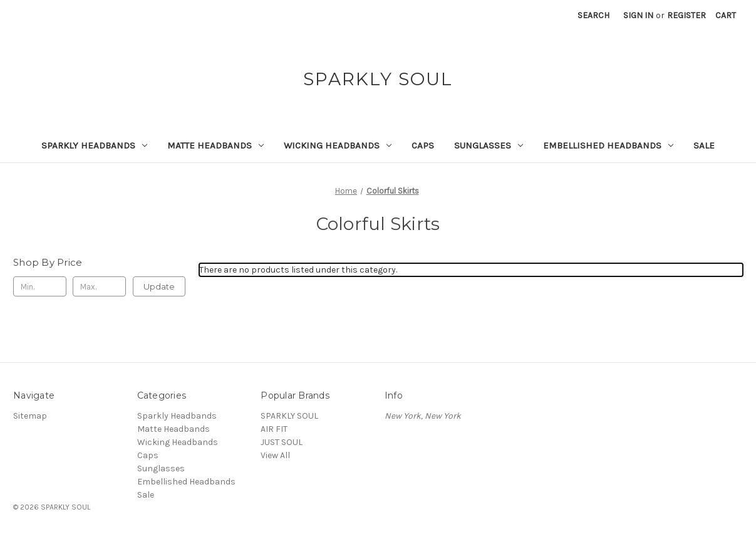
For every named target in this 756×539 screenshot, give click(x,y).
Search (593, 15)
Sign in (638, 15)
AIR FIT (274, 429)
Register (686, 15)
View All (275, 455)
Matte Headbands (215, 145)
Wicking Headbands (338, 145)
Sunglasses (489, 145)
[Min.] (40, 286)
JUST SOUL (282, 442)
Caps (423, 145)
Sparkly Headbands (94, 145)
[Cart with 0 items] (726, 15)
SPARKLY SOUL (289, 416)
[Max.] (99, 286)
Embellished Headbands (608, 145)
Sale (704, 145)
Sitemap (30, 416)
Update (159, 286)
